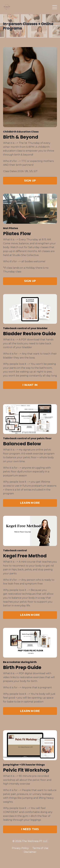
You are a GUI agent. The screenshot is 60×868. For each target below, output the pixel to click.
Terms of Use (40, 848)
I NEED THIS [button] (30, 831)
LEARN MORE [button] (30, 504)
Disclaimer (30, 852)
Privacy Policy (20, 848)
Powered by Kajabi (30, 860)
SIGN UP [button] (30, 184)
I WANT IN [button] (30, 387)
